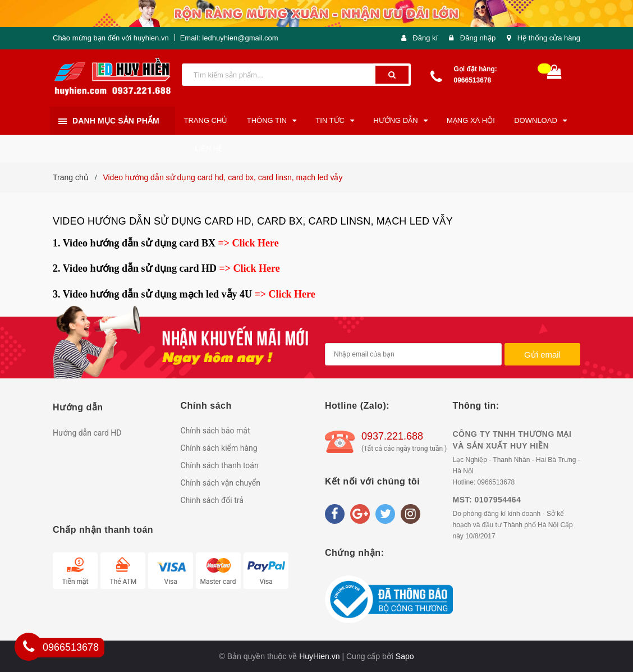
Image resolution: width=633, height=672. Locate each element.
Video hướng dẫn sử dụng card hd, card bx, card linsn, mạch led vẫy (253, 221)
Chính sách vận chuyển (221, 483)
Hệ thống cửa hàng (549, 38)
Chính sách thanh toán (220, 465)
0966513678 (473, 80)
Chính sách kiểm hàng (219, 448)
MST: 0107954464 (487, 500)
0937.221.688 (392, 436)
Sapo (405, 656)
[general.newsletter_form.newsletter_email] (413, 354)
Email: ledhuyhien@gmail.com (229, 38)
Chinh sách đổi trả (212, 500)
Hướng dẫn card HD (87, 433)
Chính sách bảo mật (215, 431)
